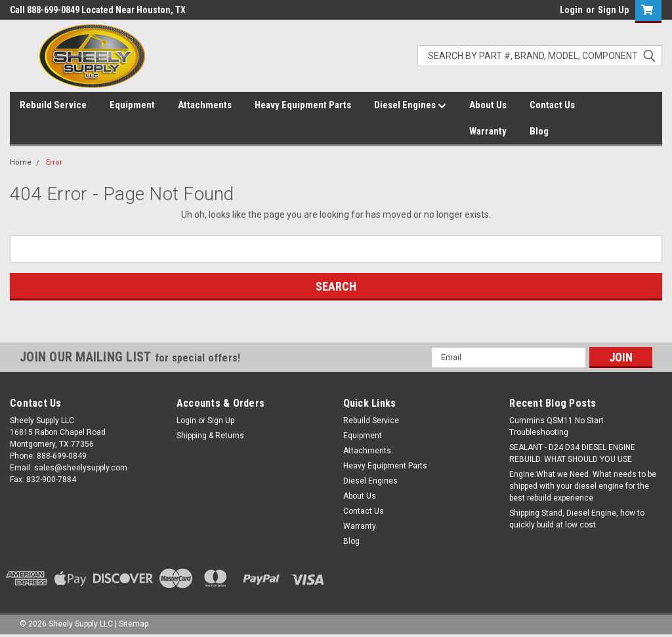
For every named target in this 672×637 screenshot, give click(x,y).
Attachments (205, 105)
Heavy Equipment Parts (303, 105)
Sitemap (134, 624)
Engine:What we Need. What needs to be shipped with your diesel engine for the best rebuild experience (583, 486)
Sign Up (613, 10)
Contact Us (552, 105)
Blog (539, 131)
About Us (488, 105)
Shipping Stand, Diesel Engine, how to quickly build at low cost (577, 519)
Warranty (488, 131)
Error (54, 162)
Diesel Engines (410, 106)
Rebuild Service (53, 105)
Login (571, 10)
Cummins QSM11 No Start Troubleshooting (556, 426)
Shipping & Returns (210, 436)
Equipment (132, 105)
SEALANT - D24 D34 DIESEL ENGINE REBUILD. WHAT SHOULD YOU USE (572, 453)
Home (21, 162)
